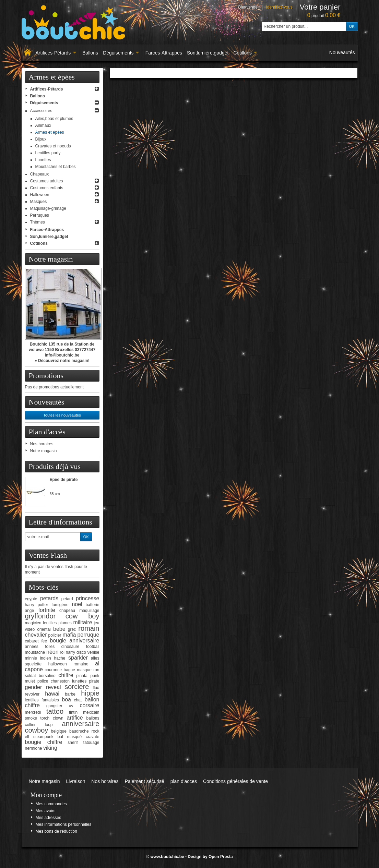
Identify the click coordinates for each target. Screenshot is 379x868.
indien (46, 658)
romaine (81, 664)
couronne (53, 670)
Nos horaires (42, 444)
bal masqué (70, 737)
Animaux (43, 125)
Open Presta (221, 857)
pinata (82, 676)
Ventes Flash (48, 555)
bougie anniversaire (74, 641)
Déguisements (121, 53)
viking (50, 748)
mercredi (33, 712)
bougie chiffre (44, 742)
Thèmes (38, 222)
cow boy (82, 616)
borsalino (47, 676)
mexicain (91, 712)
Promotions (46, 376)
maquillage (89, 611)
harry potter (37, 605)
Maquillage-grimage (48, 208)
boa (66, 700)
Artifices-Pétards (56, 53)
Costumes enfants (47, 188)
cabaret (32, 641)
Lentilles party (48, 153)
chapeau (67, 611)
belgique (58, 731)
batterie (92, 605)
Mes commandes (51, 804)
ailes (95, 658)
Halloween (40, 195)
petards (49, 598)
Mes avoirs (46, 811)
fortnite (47, 610)
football (93, 647)
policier (55, 635)
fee (44, 641)
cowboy (37, 730)
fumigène (60, 605)
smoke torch (37, 718)
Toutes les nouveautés (62, 415)
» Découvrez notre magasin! (62, 361)
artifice (75, 718)
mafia (69, 635)
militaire (83, 622)
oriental (44, 629)
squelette (33, 664)
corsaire (90, 705)
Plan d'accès (47, 432)
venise (93, 652)
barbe (70, 694)
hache (60, 658)
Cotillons (245, 53)
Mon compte (46, 795)
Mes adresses (49, 818)
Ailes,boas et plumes (54, 119)
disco (81, 652)
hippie (90, 693)
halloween (58, 664)
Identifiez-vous (279, 7)
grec (72, 629)
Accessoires (41, 111)
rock (96, 731)
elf (27, 737)
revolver (32, 694)
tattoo (55, 711)
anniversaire (81, 724)
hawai (52, 694)
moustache (35, 652)
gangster (54, 706)
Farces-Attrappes (164, 53)
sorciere (77, 687)
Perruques (40, 215)
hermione (34, 748)
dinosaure (70, 647)
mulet (30, 681)
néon (52, 652)
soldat (31, 676)
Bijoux (41, 139)
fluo (96, 688)
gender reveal (43, 687)
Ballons (90, 53)
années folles (40, 647)
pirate (94, 681)
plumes (65, 623)
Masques (39, 202)
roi (62, 652)
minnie (31, 658)
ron (96, 670)
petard (67, 599)
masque (84, 670)
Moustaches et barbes (56, 167)
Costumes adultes (47, 181)
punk (95, 676)
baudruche (79, 731)
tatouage (91, 743)
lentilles (50, 623)
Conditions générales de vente (235, 781)
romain (89, 628)
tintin (73, 712)
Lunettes (43, 160)
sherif (73, 743)
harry (70, 652)
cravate (92, 737)
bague (69, 670)
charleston (60, 681)
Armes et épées (50, 132)
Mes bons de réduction (56, 831)
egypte (31, 599)
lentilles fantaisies (42, 700)
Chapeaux (40, 174)
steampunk (43, 737)
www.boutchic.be (167, 857)
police (43, 681)
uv (71, 706)
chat (78, 700)
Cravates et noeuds (53, 146)
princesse (87, 598)
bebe (59, 629)
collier (30, 725)
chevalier (36, 635)
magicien (33, 623)
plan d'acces (184, 781)
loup (49, 725)
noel (77, 604)
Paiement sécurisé (145, 781)
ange (30, 611)
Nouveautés (342, 52)
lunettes (79, 681)
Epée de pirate (64, 480)
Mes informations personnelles (64, 824)
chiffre (66, 675)
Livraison (75, 781)
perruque (88, 635)
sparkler (78, 658)
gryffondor (40, 616)
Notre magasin (51, 259)
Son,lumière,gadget (208, 53)
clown (58, 718)
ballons (93, 718)
